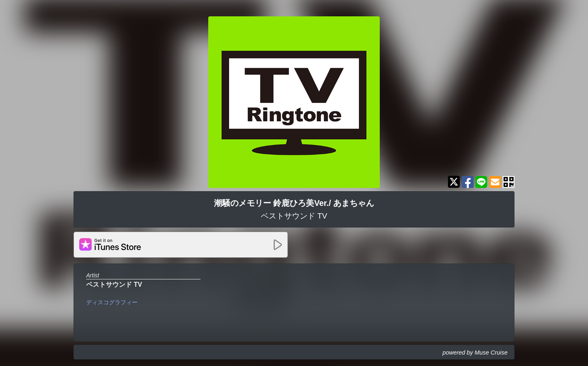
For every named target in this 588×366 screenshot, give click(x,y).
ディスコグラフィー (112, 302)
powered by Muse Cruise (475, 353)
